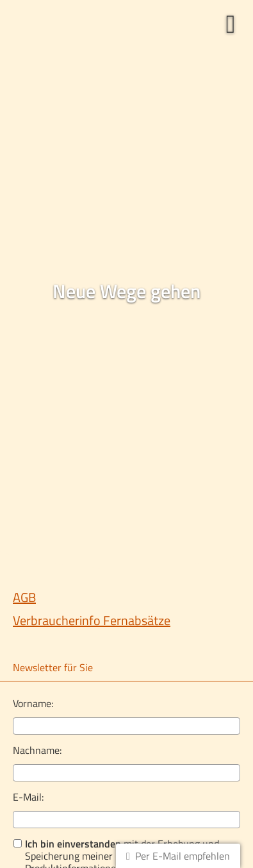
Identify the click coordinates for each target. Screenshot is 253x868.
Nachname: (37, 750)
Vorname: (33, 703)
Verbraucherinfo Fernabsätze (92, 620)
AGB (24, 597)
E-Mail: (28, 797)
